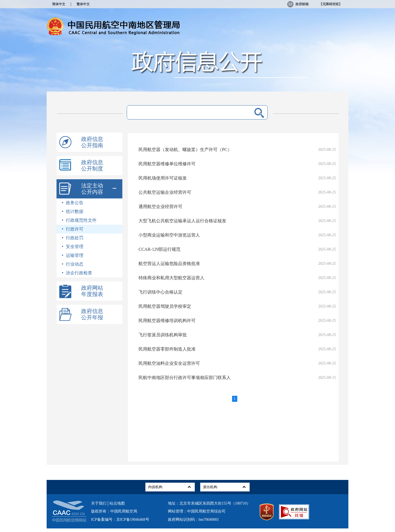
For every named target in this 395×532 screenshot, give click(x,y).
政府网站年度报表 (92, 291)
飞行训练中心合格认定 (160, 292)
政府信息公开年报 (92, 314)
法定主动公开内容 (92, 189)
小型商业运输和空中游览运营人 (169, 235)
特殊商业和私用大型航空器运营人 (171, 278)
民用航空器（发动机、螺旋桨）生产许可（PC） (185, 150)
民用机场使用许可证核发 (163, 178)
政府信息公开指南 (92, 142)
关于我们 (99, 503)
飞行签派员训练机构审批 (163, 335)
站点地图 (117, 503)
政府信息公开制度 (92, 165)
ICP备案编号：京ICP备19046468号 (120, 520)
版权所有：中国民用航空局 (114, 511)
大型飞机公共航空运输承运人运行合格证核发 (182, 221)
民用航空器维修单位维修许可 (167, 164)
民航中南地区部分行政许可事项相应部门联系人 (185, 378)
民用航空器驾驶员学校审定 (165, 306)
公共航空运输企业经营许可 (165, 192)
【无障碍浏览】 (331, 4)
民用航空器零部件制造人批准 (167, 349)
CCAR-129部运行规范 (160, 249)
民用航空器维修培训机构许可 (167, 321)
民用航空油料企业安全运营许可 (169, 363)
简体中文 (59, 4)
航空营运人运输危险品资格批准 (169, 264)
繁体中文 (83, 4)
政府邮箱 (298, 4)
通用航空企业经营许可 (160, 207)
